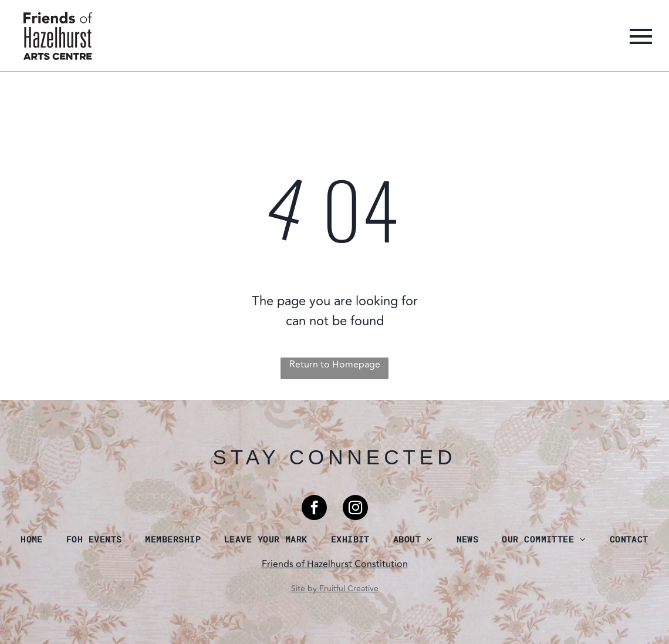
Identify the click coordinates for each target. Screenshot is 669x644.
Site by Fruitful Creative (335, 589)
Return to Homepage (335, 365)
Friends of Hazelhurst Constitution (335, 564)
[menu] (641, 36)
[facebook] (314, 509)
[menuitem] (32, 539)
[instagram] (355, 509)
